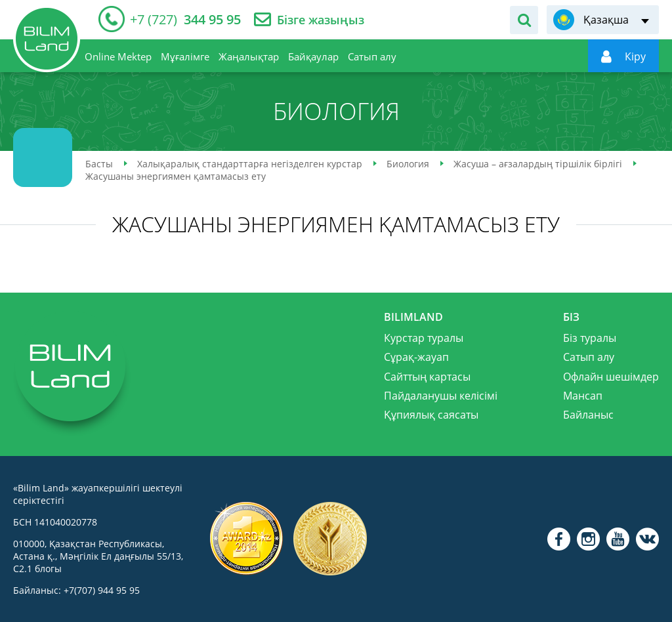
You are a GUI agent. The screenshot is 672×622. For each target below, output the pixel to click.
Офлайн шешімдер (611, 377)
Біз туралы (590, 338)
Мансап (583, 396)
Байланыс (588, 415)
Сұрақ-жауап (416, 357)
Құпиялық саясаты (431, 415)
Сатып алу (589, 357)
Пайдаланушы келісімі (441, 396)
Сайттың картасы (427, 377)
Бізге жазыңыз (321, 20)
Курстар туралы (424, 338)
